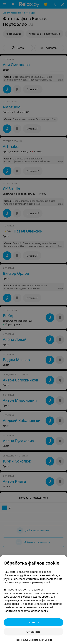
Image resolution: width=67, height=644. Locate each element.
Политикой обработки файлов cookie (26, 611)
